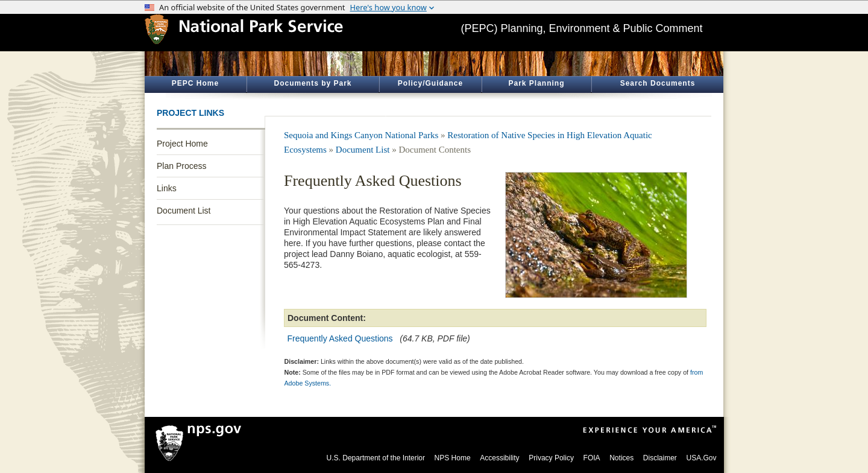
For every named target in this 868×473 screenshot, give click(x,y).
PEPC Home (195, 83)
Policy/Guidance (430, 83)
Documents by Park (313, 83)
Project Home (182, 144)
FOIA (592, 458)
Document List (184, 211)
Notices (621, 458)
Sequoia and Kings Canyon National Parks (361, 135)
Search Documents (658, 83)
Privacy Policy (551, 458)
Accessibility (499, 458)
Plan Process (181, 166)
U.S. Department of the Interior (376, 458)
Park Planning (536, 83)
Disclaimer (660, 458)
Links (167, 188)
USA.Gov (701, 458)
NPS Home (453, 458)
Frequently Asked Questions (340, 338)
